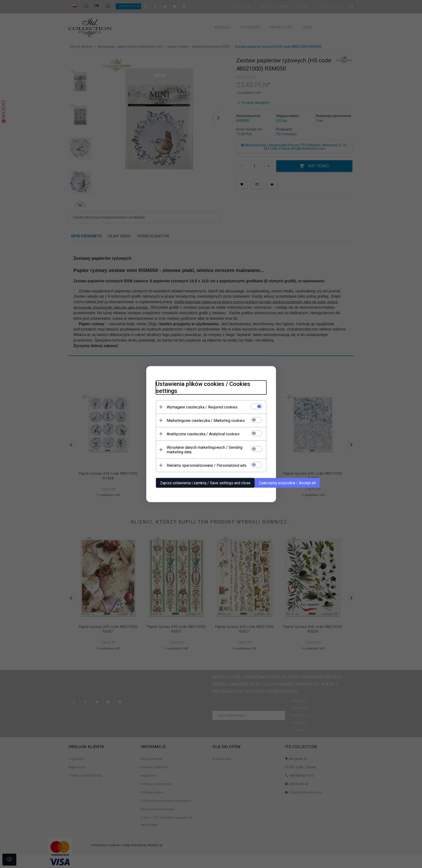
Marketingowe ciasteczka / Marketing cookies (206, 420)
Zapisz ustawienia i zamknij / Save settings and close (205, 483)
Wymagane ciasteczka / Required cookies (202, 407)
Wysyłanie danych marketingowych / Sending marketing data (205, 449)
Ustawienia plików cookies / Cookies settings (203, 387)
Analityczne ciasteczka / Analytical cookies (203, 434)
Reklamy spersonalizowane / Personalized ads (207, 465)
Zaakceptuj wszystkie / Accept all (287, 483)
